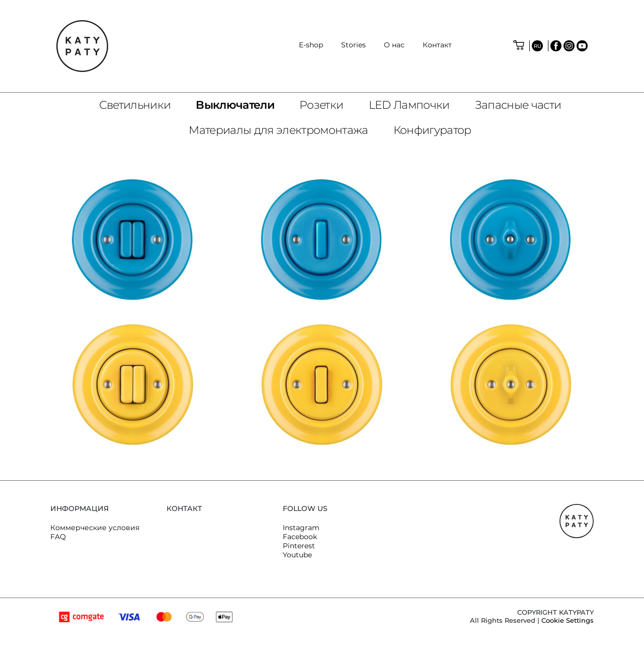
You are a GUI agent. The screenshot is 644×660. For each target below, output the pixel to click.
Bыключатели (235, 105)
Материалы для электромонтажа (278, 130)
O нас (394, 45)
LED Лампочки (409, 105)
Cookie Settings (568, 620)
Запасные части (518, 105)
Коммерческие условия (95, 528)
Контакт (437, 45)
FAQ (58, 537)
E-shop (311, 45)
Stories (353, 45)
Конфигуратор (432, 130)
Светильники (135, 105)
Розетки (321, 105)
